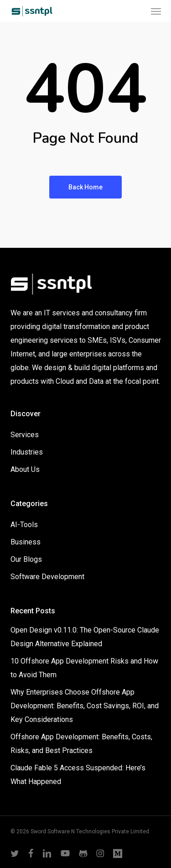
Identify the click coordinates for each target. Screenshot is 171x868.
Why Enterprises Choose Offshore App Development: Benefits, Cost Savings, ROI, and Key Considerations (85, 706)
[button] (156, 11)
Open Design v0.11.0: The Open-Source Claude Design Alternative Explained (85, 637)
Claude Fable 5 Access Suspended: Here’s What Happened (78, 775)
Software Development (47, 577)
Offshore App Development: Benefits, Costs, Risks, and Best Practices (81, 744)
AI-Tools (24, 525)
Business (26, 542)
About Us (25, 469)
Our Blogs (26, 559)
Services (25, 435)
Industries (27, 452)
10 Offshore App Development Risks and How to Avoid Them (84, 668)
